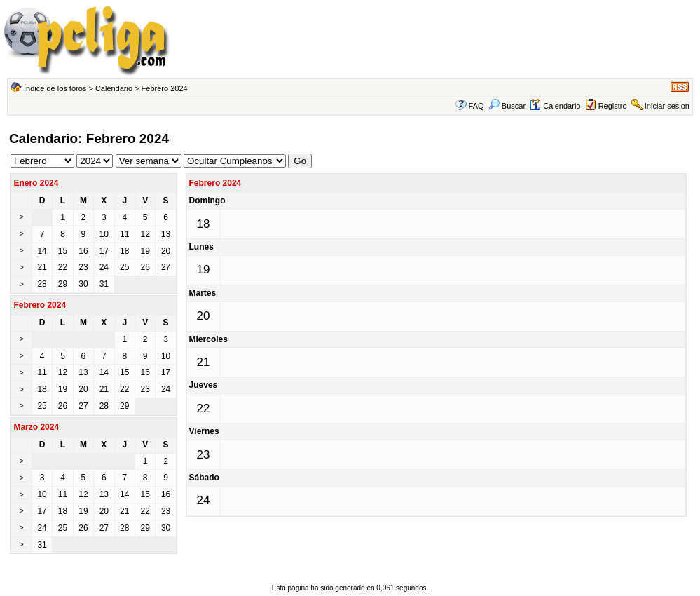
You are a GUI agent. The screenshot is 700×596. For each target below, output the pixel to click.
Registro (613, 106)
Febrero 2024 (215, 183)
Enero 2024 (36, 183)
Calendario (114, 88)
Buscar (507, 106)
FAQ (476, 106)
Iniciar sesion (667, 106)
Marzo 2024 (36, 427)
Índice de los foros (55, 88)
